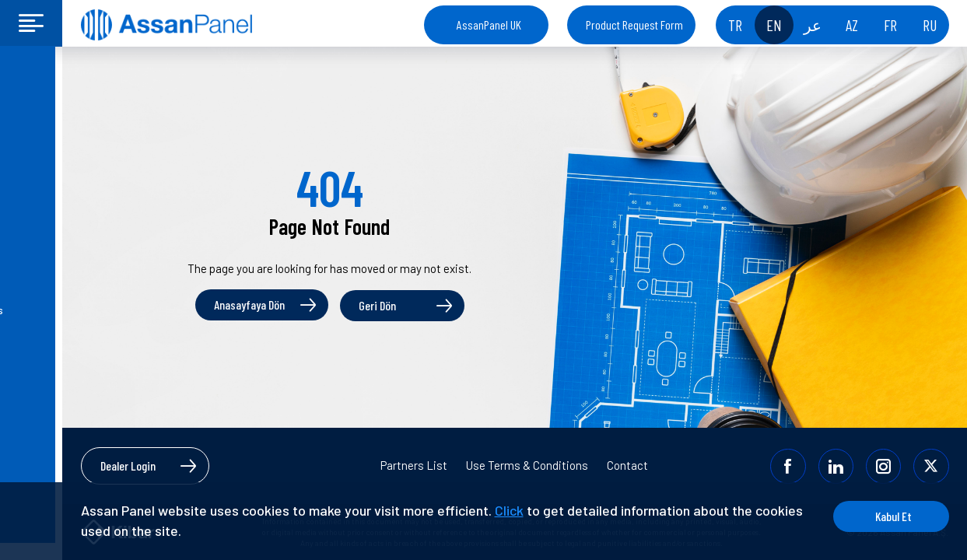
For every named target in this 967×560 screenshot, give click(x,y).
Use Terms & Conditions (527, 465)
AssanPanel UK (489, 24)
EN (774, 25)
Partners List (414, 465)
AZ (852, 25)
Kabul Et (890, 516)
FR (890, 25)
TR (735, 25)
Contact (627, 465)
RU (930, 25)
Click (509, 510)
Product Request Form (634, 24)
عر (813, 25)
